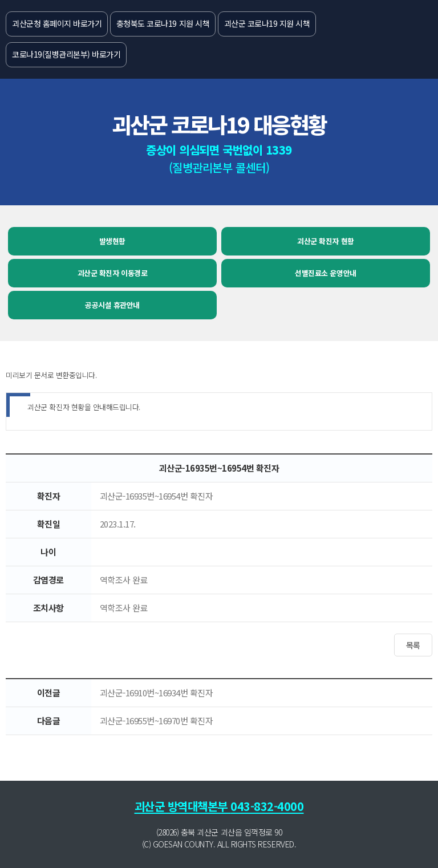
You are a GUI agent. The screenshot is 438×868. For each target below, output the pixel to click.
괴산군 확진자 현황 (325, 241)
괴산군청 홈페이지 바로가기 (57, 23)
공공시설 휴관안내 (112, 305)
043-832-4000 (267, 806)
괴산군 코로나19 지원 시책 (267, 23)
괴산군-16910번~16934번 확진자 (157, 693)
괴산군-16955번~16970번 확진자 (157, 721)
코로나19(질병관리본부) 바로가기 (66, 54)
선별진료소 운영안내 (325, 273)
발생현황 (112, 241)
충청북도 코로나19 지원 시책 (163, 23)
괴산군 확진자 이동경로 (112, 273)
